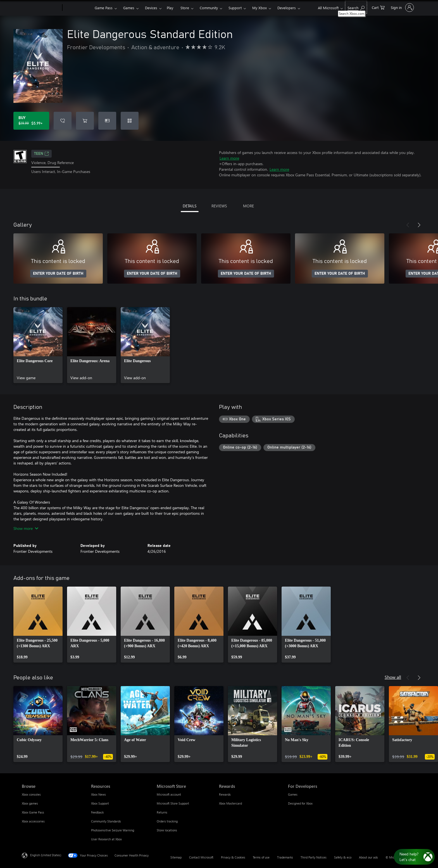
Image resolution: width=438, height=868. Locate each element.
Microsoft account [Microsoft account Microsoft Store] (169, 794)
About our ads (368, 857)
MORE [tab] (248, 206)
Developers (287, 8)
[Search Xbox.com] (356, 7)
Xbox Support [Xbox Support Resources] (100, 803)
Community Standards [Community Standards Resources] (106, 821)
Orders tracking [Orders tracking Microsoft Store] (167, 821)
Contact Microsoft (201, 857)
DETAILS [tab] (190, 206)
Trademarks (285, 857)
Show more (26, 528)
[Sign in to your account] (402, 8)
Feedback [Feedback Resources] (97, 812)
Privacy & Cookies (233, 857)
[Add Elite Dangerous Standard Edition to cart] (85, 121)
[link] (38, 345)
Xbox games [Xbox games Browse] (30, 803)
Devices (151, 8)
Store (185, 8)
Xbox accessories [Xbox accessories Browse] (33, 821)
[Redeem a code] (130, 121)
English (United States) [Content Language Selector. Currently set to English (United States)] (46, 855)
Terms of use (261, 857)
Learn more (229, 158)
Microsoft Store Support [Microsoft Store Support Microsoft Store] (173, 803)
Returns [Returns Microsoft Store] (162, 812)
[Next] (419, 225)
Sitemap (176, 857)
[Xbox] (78, 8)
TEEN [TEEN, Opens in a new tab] (41, 154)
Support (235, 8)
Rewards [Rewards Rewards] (225, 794)
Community (209, 8)
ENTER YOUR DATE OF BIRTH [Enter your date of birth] (58, 274)
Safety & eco (343, 857)
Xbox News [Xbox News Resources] (98, 794)
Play (170, 8)
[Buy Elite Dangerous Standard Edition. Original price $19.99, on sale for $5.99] (31, 121)
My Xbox (260, 8)
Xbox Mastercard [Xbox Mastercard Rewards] (230, 803)
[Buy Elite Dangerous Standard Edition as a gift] (107, 121)
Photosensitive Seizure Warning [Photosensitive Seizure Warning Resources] (113, 830)
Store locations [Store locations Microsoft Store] (167, 830)
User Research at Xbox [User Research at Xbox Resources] (106, 839)
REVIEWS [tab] (219, 206)
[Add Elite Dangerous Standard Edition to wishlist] (63, 121)
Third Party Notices (314, 857)
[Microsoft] (41, 8)
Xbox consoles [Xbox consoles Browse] (31, 794)
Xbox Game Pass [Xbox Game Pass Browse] (33, 812)
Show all (393, 677)
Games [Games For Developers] (293, 794)
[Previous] (408, 225)
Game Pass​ (104, 8)
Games (129, 8)
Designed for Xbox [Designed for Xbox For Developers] (300, 803)
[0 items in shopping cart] (378, 7)
